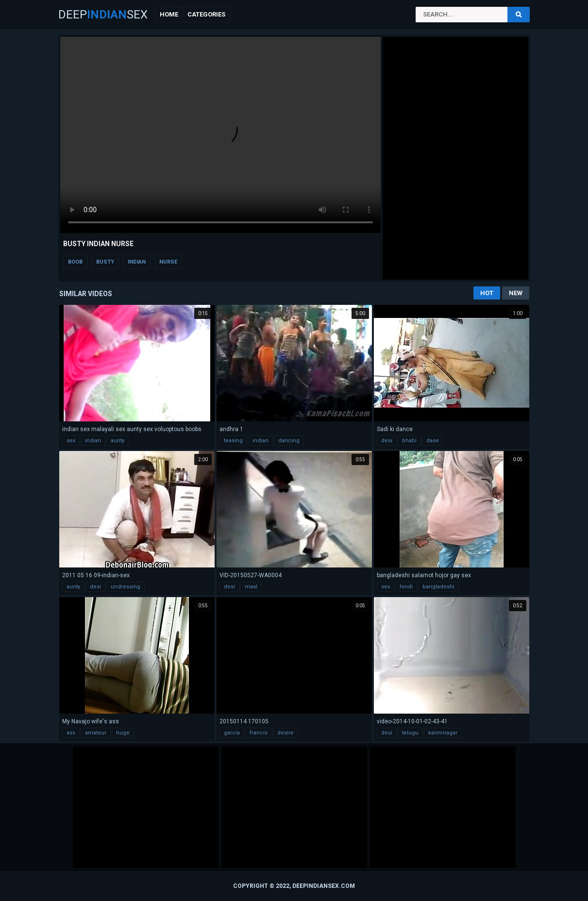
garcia (232, 733)
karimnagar (443, 733)
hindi (406, 587)
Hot (487, 293)
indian (137, 262)
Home (169, 14)
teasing (233, 441)
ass (71, 733)
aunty (118, 441)
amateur (96, 733)
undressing (126, 587)
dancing (289, 441)
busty (105, 262)
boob (75, 262)
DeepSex (103, 15)
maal (251, 587)
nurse (168, 262)
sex (71, 441)
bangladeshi (438, 587)
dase (433, 441)
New (516, 293)
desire (286, 733)
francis (259, 733)
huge (123, 733)
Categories (206, 14)
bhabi (409, 441)
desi (387, 441)
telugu (410, 733)
